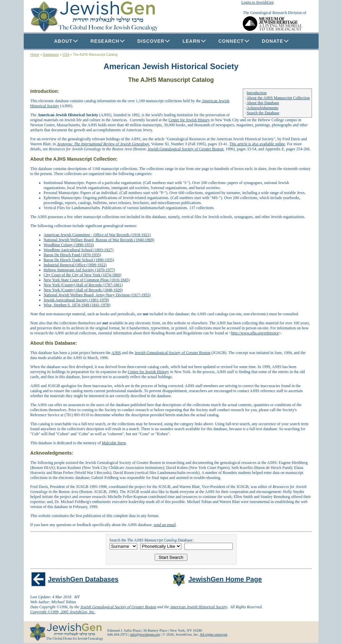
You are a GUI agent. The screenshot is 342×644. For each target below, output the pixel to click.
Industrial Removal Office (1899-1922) (75, 265)
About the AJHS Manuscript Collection (278, 98)
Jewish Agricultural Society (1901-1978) (76, 300)
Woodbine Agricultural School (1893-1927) (79, 250)
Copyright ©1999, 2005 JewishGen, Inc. (63, 612)
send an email (165, 525)
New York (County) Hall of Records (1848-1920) (83, 290)
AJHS (116, 353)
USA (66, 55)
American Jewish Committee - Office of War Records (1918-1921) (97, 235)
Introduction (257, 93)
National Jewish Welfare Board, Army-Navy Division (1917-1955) (97, 295)
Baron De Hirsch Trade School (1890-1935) (79, 260)
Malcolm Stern (114, 443)
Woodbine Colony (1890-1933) (69, 245)
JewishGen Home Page (225, 579)
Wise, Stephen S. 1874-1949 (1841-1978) (77, 305)
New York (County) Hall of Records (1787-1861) (83, 285)
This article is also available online (257, 144)
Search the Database (263, 113)
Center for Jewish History (189, 120)
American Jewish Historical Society (199, 607)
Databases (51, 55)
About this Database (263, 103)
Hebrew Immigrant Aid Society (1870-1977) (79, 270)
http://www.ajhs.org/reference (255, 333)
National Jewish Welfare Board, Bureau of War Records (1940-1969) (99, 240)
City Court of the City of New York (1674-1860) (83, 275)
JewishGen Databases (83, 579)
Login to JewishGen (258, 2)
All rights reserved (213, 634)
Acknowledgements (262, 108)
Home (35, 55)
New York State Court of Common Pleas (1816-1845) (87, 280)
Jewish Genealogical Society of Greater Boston (186, 149)
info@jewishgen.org (145, 634)
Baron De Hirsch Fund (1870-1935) (72, 255)
